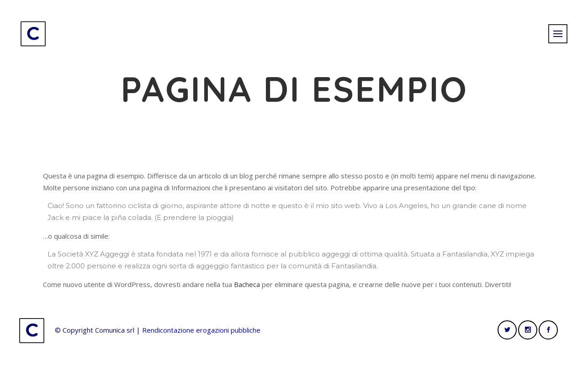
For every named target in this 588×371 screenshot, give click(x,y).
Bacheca (247, 284)
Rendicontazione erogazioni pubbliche (201, 330)
